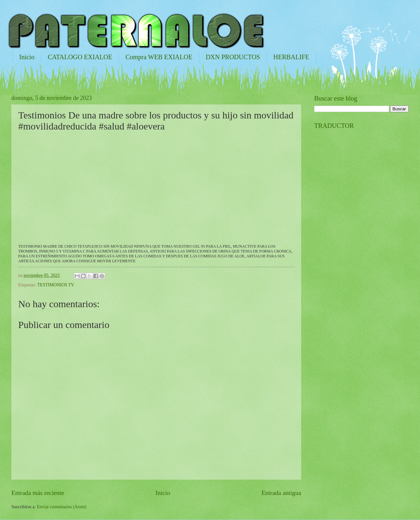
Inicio (27, 57)
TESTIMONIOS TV (56, 285)
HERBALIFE (291, 57)
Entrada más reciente (38, 493)
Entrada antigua (281, 493)
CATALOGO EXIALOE (80, 57)
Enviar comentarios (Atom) (62, 507)
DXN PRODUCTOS (233, 57)
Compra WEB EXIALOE (159, 57)
